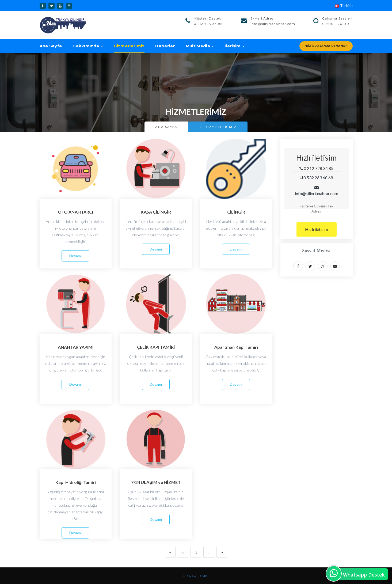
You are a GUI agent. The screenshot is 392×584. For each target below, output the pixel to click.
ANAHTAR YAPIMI (76, 347)
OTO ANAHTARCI (75, 212)
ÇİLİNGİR (236, 212)
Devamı (75, 256)
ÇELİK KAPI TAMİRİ (156, 347)
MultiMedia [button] (200, 46)
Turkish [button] (344, 5)
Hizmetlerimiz (129, 46)
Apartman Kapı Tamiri (236, 347)
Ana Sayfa (51, 46)
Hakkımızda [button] (88, 46)
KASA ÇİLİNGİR (156, 212)
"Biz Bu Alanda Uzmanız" (326, 46)
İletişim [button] (235, 46)
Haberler (165, 46)
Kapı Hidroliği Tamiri (76, 482)
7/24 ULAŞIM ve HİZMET (156, 482)
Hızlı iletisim (317, 229)
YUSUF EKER (198, 576)
